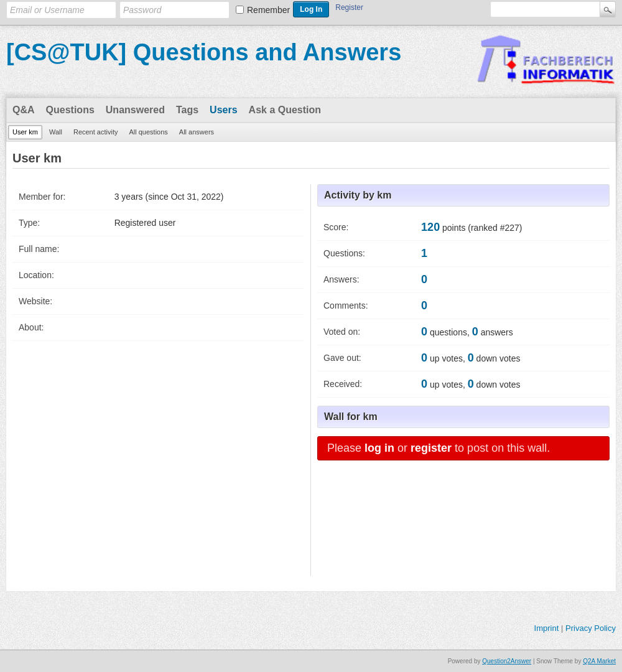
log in (379, 448)
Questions (70, 110)
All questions (148, 132)
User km (25, 132)
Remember (268, 10)
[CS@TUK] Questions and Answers (204, 52)
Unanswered (135, 110)
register (431, 448)
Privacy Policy (591, 628)
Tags (187, 110)
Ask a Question (285, 110)
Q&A (24, 110)
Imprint (547, 628)
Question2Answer (507, 661)
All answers (197, 132)
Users (223, 110)
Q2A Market (599, 661)
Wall (56, 132)
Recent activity (96, 132)
